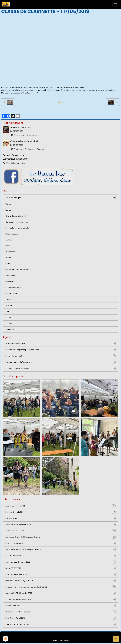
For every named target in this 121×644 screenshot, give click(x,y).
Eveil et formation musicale (17, 228)
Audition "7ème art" (21, 127)
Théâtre (9, 300)
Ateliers (9, 306)
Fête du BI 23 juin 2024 (60, 512)
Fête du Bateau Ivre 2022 (60, 556)
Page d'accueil (12, 234)
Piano (8, 246)
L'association (11, 276)
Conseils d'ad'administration (60, 368)
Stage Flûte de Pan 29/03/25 (60, 624)
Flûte (8, 264)
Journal (8, 210)
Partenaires (10, 282)
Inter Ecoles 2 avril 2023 (60, 543)
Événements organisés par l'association (60, 350)
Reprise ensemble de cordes (60, 612)
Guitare (9, 240)
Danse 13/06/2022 (60, 568)
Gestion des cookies (60, 640)
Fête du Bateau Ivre (13, 155)
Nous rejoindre (12, 294)
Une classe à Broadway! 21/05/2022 (60, 581)
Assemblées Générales (60, 343)
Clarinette (10, 329)
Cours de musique (13, 198)
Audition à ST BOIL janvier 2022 (60, 593)
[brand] (6, 4)
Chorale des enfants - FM (24, 141)
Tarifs (8, 311)
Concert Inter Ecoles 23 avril (17, 222)
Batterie (9, 204)
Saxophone (10, 323)
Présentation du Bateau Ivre (17, 270)
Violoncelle (10, 252)
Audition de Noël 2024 (60, 506)
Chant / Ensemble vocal (16, 216)
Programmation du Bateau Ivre (60, 362)
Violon (8, 258)
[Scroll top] (116, 639)
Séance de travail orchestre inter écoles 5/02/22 (60, 587)
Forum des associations (60, 356)
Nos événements (60, 606)
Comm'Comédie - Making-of (60, 599)
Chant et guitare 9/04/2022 (60, 574)
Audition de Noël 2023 (60, 531)
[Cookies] (6, 639)
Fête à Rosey (60, 518)
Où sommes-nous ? (14, 288)
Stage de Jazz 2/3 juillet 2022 (60, 562)
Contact (9, 317)
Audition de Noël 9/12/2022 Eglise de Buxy (60, 550)
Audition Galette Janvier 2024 (60, 525)
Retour (60, 102)
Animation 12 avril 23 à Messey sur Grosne (60, 537)
